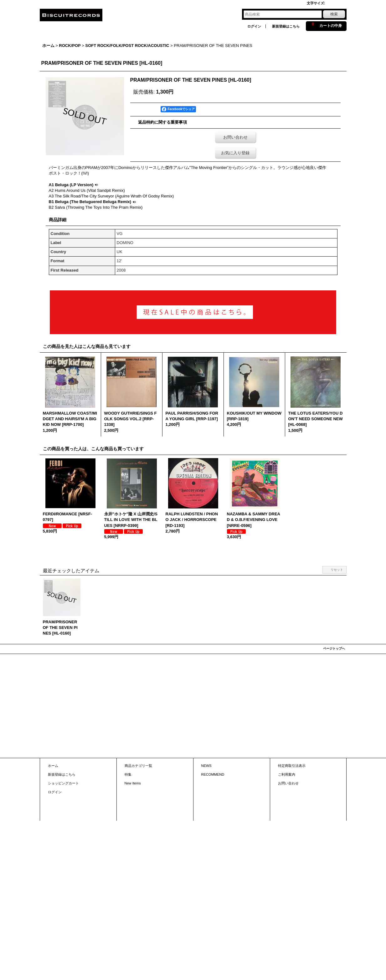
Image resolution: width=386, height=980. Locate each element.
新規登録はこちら (286, 26)
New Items (133, 783)
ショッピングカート (63, 783)
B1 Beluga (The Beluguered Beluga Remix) (93, 202)
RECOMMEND (213, 774)
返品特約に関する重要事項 (162, 122)
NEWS (206, 766)
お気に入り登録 (235, 153)
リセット (337, 570)
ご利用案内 (287, 774)
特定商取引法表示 (292, 766)
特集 (128, 774)
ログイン (254, 26)
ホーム (53, 766)
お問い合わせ (235, 137)
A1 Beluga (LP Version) (74, 185)
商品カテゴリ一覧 (138, 766)
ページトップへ (334, 648)
